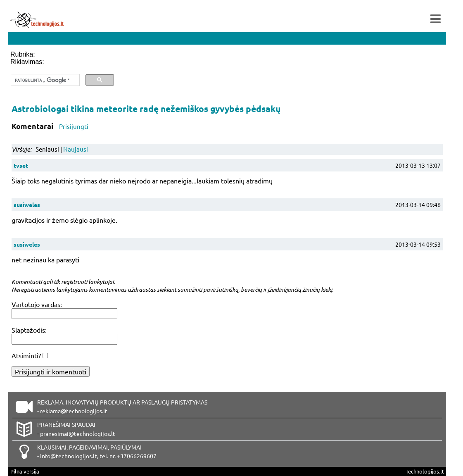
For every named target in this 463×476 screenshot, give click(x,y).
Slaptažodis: (29, 330)
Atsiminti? (26, 355)
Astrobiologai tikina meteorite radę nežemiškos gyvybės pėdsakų (146, 108)
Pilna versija (25, 471)
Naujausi (76, 149)
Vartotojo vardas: (37, 304)
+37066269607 (137, 456)
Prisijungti (74, 126)
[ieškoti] (44, 80)
